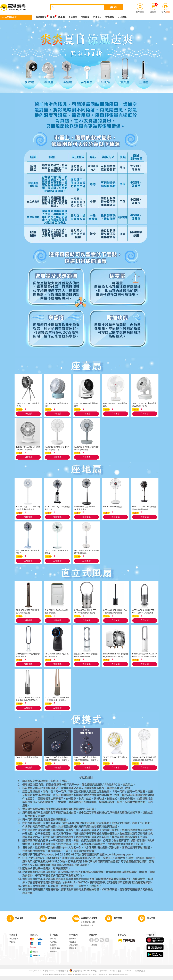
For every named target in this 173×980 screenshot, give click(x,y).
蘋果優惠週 (41, 17)
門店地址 (97, 17)
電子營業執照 (140, 971)
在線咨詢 (53, 951)
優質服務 (52, 918)
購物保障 (151, 918)
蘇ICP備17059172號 (108, 971)
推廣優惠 (53, 945)
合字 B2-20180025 (125, 971)
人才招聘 (122, 17)
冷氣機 (61, 17)
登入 (163, 12)
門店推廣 (85, 17)
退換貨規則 (74, 945)
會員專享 (73, 17)
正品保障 (19, 918)
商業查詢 (110, 17)
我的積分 (13, 942)
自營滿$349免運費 (89, 918)
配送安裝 (73, 939)
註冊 (168, 12)
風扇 (52, 17)
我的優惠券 (14, 939)
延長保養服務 (55, 948)
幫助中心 (53, 939)
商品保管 (118, 918)
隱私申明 (73, 948)
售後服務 (73, 942)
